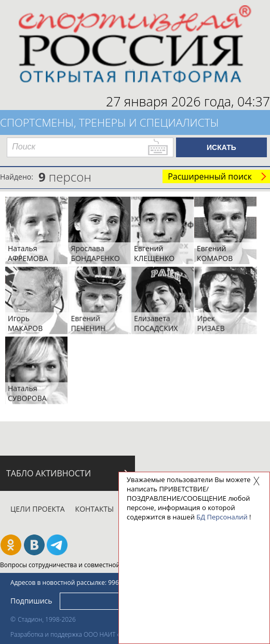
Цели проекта (38, 509)
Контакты (95, 509)
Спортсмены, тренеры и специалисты (110, 122)
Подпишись (31, 600)
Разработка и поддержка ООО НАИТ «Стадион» (79, 634)
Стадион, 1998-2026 (47, 619)
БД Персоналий (222, 517)
